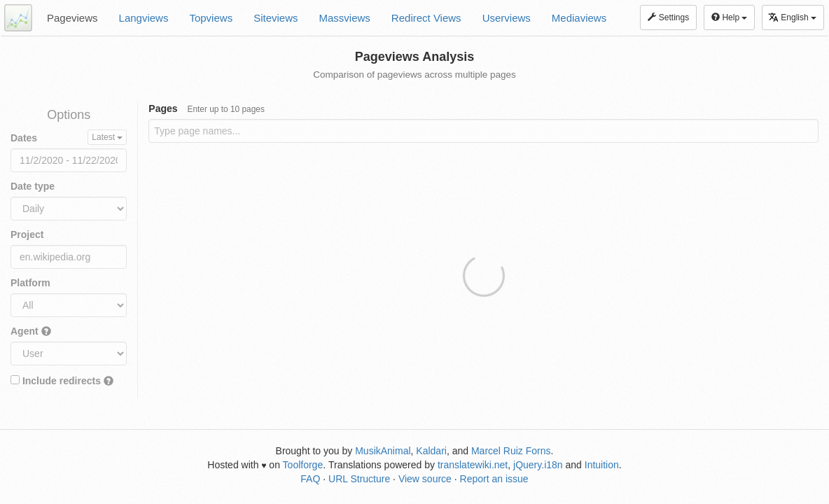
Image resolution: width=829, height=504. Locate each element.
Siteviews (276, 18)
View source (425, 479)
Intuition (602, 465)
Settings (668, 17)
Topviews (211, 18)
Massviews (345, 18)
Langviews (144, 18)
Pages (207, 108)
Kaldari (431, 451)
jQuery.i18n (538, 465)
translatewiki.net (473, 465)
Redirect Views (426, 18)
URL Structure (359, 479)
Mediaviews (579, 18)
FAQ (310, 479)
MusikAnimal (383, 451)
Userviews (507, 18)
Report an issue (494, 479)
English (792, 17)
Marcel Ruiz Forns (511, 451)
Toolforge (303, 465)
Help (729, 17)
